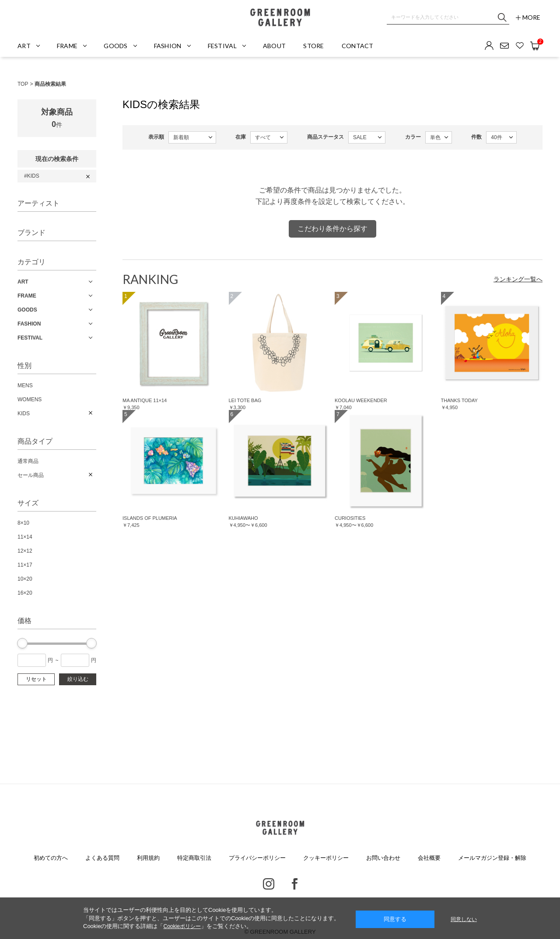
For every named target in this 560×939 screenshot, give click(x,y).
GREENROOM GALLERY (280, 18)
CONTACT (358, 46)
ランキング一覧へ (518, 279)
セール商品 (31, 475)
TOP (23, 84)
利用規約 (148, 858)
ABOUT (274, 46)
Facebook (295, 884)
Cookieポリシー (182, 926)
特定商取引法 (194, 858)
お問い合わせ (383, 858)
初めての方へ (51, 858)
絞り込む (78, 679)
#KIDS (32, 176)
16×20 (25, 593)
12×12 (25, 551)
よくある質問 (102, 858)
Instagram (269, 884)
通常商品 (28, 461)
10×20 (25, 579)
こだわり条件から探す (332, 229)
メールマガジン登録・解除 (492, 858)
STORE (313, 46)
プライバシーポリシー (257, 858)
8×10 (23, 523)
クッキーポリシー (326, 858)
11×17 (25, 565)
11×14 (25, 537)
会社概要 (429, 858)
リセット (36, 679)
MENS (25, 385)
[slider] (22, 643)
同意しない (464, 919)
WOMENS (30, 399)
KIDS (24, 413)
